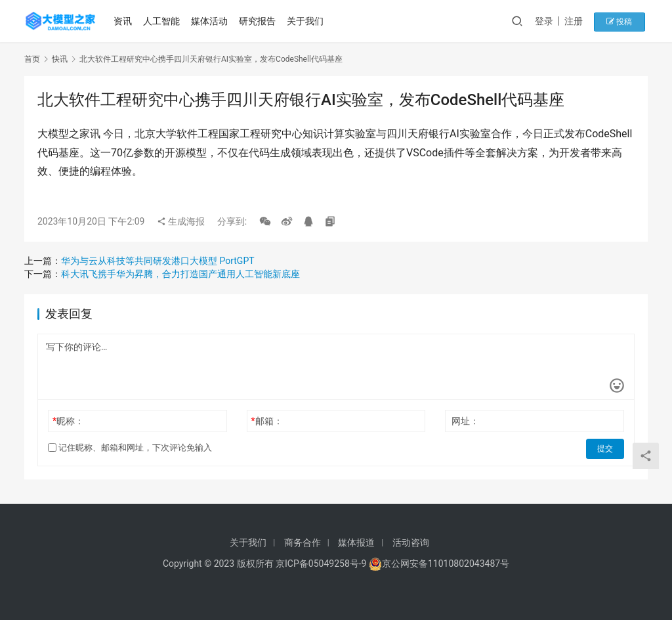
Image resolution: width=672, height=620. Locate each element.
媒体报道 (356, 542)
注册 (581, 21)
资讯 (125, 21)
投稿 (624, 21)
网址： (465, 421)
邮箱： (267, 421)
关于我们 (306, 21)
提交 (606, 448)
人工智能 (163, 21)
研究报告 (259, 21)
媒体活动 (211, 21)
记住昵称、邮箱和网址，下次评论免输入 (130, 448)
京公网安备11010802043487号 (446, 564)
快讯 (60, 59)
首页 (32, 59)
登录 (552, 21)
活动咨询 (411, 542)
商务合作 (303, 542)
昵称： (68, 421)
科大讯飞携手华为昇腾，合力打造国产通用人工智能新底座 (180, 274)
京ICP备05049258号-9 (321, 564)
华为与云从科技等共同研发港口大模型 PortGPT (158, 261)
